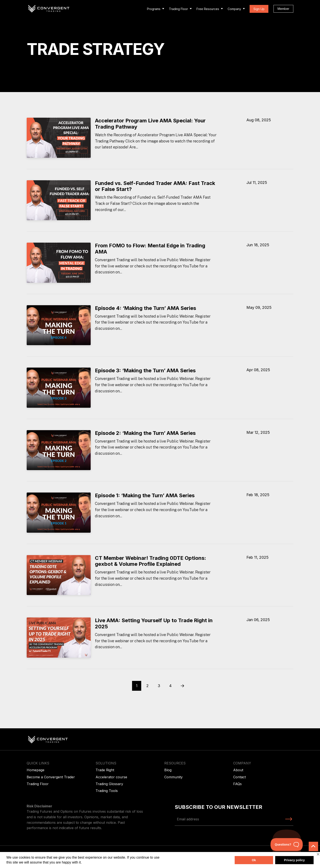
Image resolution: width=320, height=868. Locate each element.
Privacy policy (294, 860)
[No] (318, 854)
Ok (254, 860)
